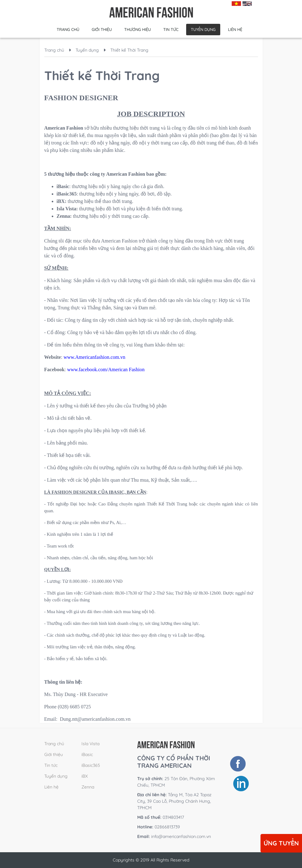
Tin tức (171, 29)
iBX (85, 776)
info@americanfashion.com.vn (181, 836)
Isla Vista (90, 744)
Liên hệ (235, 29)
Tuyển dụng (203, 29)
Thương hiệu (138, 29)
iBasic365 (91, 765)
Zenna (88, 787)
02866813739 (159, 827)
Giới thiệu (102, 29)
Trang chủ (68, 29)
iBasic (87, 754)
